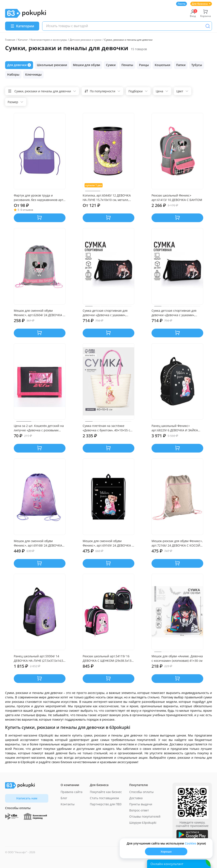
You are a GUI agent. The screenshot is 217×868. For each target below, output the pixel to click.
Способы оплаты (141, 792)
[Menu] (22, 26)
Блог (64, 798)
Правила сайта (72, 792)
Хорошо (166, 851)
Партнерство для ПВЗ (106, 804)
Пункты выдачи (141, 804)
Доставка (136, 798)
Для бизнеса (201, 4)
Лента (182, 4)
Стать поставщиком (104, 798)
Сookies (191, 843)
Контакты (68, 804)
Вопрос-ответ (139, 810)
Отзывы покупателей (145, 816)
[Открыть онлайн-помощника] (179, 864)
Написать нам (27, 798)
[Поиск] (208, 26)
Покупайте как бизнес (106, 792)
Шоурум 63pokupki (143, 823)
